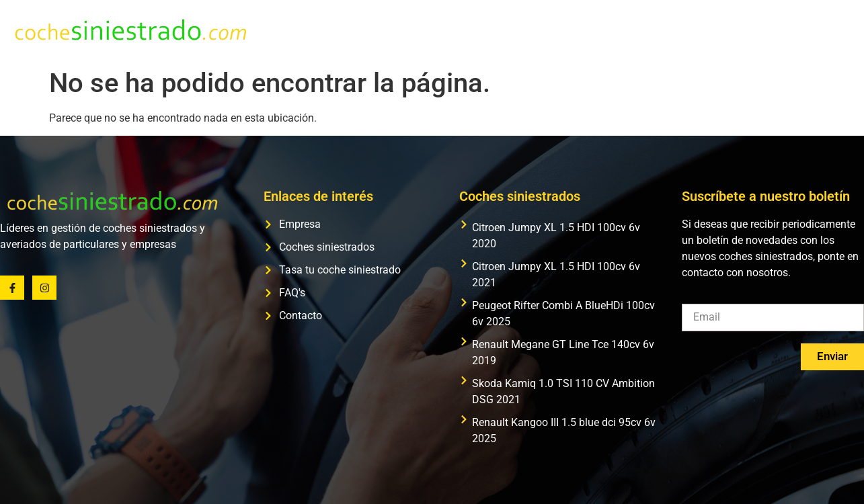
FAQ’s (768, 31)
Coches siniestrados (531, 31)
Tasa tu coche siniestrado (667, 31)
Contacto (829, 31)
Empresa (436, 31)
